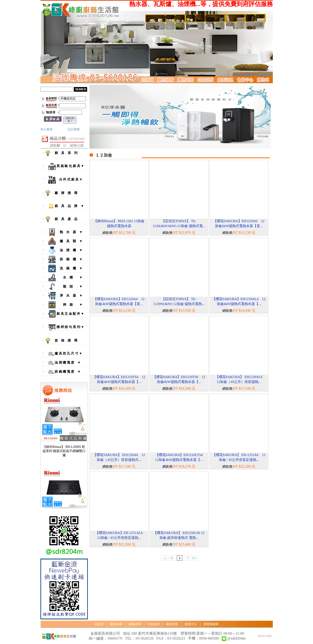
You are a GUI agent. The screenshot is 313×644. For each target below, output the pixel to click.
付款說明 (154, 624)
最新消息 (172, 624)
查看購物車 (211, 624)
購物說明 (135, 624)
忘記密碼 (74, 129)
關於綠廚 (116, 624)
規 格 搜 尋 (65, 341)
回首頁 (99, 624)
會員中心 (191, 624)
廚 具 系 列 (65, 153)
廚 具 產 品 (65, 219)
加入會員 (46, 129)
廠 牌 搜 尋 (65, 193)
